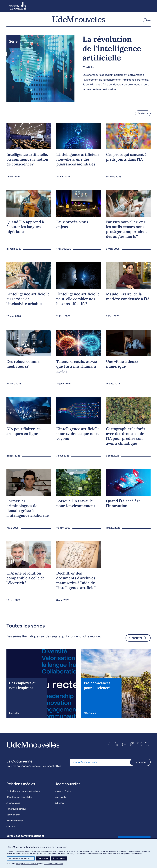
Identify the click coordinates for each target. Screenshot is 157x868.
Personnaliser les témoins (21, 858)
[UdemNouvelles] (78, 19)
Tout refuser (43, 858)
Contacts (11, 827)
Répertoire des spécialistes (19, 797)
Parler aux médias (15, 821)
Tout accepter (59, 858)
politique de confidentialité (27, 864)
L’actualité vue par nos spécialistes (23, 791)
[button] (146, 19)
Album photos (13, 803)
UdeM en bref (13, 815)
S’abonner (59, 803)
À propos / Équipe (63, 791)
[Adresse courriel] (100, 762)
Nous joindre (60, 797)
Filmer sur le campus (16, 809)
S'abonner (140, 762)
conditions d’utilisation (53, 864)
